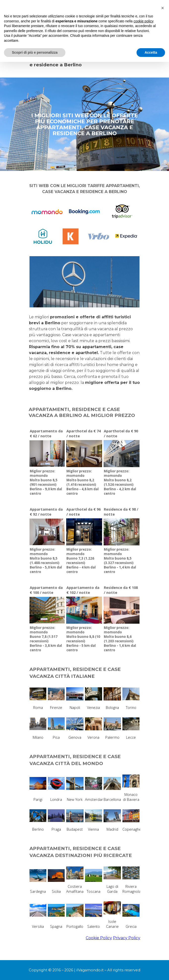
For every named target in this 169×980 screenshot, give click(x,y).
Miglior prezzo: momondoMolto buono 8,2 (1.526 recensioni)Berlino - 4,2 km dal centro (120, 482)
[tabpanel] (84, 59)
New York (75, 799)
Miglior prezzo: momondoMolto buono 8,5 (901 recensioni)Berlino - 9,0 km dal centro (46, 482)
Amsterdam (95, 799)
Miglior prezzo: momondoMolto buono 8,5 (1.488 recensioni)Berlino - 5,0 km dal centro (46, 561)
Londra (56, 799)
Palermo (112, 737)
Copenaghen (133, 829)
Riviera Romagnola (132, 889)
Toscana (94, 891)
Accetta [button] (151, 970)
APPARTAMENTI (110, 36)
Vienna (93, 829)
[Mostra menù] (137, 8)
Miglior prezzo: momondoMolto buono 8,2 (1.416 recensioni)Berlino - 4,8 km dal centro (83, 482)
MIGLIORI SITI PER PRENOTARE (60, 36)
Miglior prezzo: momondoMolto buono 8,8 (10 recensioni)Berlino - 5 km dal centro (83, 639)
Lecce (131, 737)
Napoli (75, 707)
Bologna (112, 707)
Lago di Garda (112, 889)
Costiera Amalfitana (75, 889)
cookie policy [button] (143, 939)
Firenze (56, 707)
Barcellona (112, 799)
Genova (75, 737)
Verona (93, 737)
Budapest (75, 829)
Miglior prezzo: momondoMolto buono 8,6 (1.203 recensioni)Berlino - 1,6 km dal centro (120, 639)
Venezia (93, 707)
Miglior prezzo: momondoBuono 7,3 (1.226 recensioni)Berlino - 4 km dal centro (81, 561)
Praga (56, 829)
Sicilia (56, 891)
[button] (163, 926)
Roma (38, 707)
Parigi (38, 799)
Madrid (112, 829)
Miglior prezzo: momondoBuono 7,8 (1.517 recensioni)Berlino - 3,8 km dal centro (46, 639)
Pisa (56, 737)
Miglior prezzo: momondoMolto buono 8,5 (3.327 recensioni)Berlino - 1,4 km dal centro (120, 561)
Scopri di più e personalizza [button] (35, 970)
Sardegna (38, 891)
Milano (38, 737)
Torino (131, 707)
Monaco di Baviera (131, 797)
